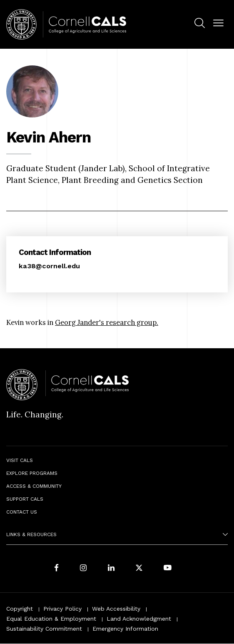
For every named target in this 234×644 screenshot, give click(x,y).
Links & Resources (31, 534)
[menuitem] (200, 25)
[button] (218, 24)
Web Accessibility (116, 609)
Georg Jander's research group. (107, 322)
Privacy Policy (62, 609)
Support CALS (25, 499)
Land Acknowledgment (139, 619)
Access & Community (34, 486)
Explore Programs (32, 473)
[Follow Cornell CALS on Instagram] (83, 569)
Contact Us (22, 512)
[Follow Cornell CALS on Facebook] (56, 569)
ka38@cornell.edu (49, 266)
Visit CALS (20, 460)
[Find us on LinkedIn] (111, 569)
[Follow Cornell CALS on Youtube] (168, 569)
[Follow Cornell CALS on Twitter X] (139, 569)
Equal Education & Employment (51, 619)
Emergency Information (125, 629)
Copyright (20, 609)
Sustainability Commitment (44, 629)
